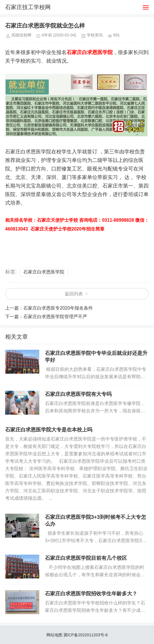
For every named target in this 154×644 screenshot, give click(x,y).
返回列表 (74, 294)
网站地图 (54, 635)
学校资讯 (95, 35)
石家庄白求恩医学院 (44, 272)
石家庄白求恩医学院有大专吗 (78, 394)
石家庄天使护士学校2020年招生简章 (67, 229)
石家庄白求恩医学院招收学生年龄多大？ (91, 594)
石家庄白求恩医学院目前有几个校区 (86, 558)
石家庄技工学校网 (28, 7)
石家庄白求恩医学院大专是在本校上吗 (49, 430)
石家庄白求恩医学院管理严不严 (55, 317)
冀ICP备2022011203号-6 (86, 635)
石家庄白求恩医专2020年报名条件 (58, 308)
